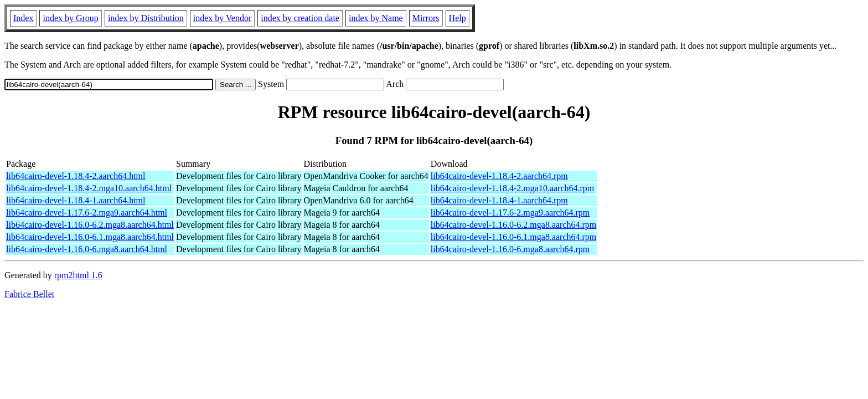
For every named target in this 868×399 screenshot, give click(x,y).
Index (23, 18)
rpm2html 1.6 (78, 275)
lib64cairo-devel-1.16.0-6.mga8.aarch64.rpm (510, 249)
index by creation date (300, 18)
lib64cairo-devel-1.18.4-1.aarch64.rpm (499, 200)
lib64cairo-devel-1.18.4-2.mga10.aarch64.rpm (512, 188)
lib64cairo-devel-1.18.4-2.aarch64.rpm (499, 176)
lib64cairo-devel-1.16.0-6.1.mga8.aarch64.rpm (513, 237)
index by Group (70, 18)
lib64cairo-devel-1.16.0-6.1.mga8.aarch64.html (90, 237)
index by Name (376, 18)
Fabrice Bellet (29, 294)
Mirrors (426, 18)
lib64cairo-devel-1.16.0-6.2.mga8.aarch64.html (90, 225)
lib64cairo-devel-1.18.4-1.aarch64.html (76, 200)
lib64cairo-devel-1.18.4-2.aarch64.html (76, 176)
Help (458, 18)
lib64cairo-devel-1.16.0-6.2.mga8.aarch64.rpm (513, 225)
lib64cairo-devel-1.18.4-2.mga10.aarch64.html (89, 188)
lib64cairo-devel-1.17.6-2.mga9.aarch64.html (87, 213)
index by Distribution (146, 18)
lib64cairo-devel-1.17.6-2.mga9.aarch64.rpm (510, 213)
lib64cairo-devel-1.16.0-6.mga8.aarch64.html (87, 249)
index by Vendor (222, 18)
